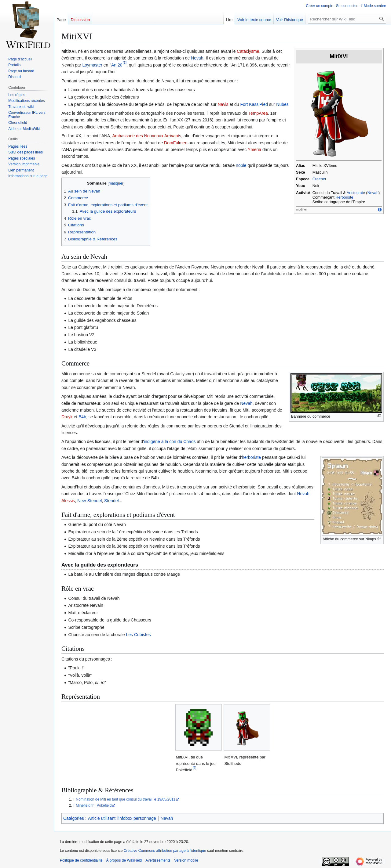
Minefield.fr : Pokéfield (94, 805)
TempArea (258, 113)
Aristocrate (356, 193)
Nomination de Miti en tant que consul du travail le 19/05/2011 (126, 799)
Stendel (111, 501)
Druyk (67, 417)
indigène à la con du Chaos (170, 441)
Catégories (74, 818)
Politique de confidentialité (81, 860)
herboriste (251, 457)
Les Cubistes (139, 635)
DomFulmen (176, 143)
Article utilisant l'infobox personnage (122, 818)
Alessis (68, 501)
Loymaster (92, 65)
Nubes (282, 104)
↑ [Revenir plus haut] (74, 799)
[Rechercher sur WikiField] (347, 19)
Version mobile (186, 860)
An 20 (117, 65)
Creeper (320, 179)
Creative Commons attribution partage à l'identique (165, 851)
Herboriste (344, 197)
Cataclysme (248, 51)
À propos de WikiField (124, 860)
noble (241, 165)
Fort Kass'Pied (254, 104)
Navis (223, 104)
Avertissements (158, 860)
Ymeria (254, 149)
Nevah (373, 193)
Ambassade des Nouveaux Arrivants (147, 136)
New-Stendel (90, 501)
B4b (82, 417)
